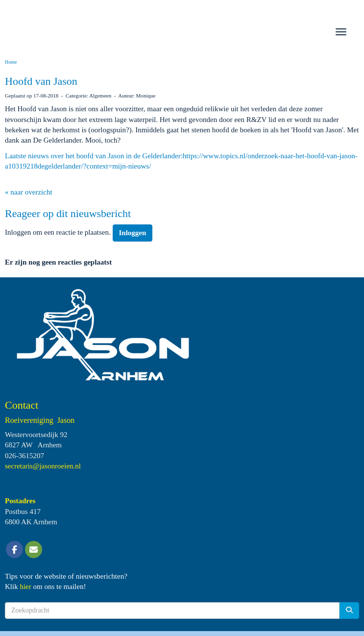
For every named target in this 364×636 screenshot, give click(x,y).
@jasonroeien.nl (43, 466)
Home (11, 62)
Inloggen (133, 233)
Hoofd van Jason (41, 81)
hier (25, 587)
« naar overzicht (29, 192)
